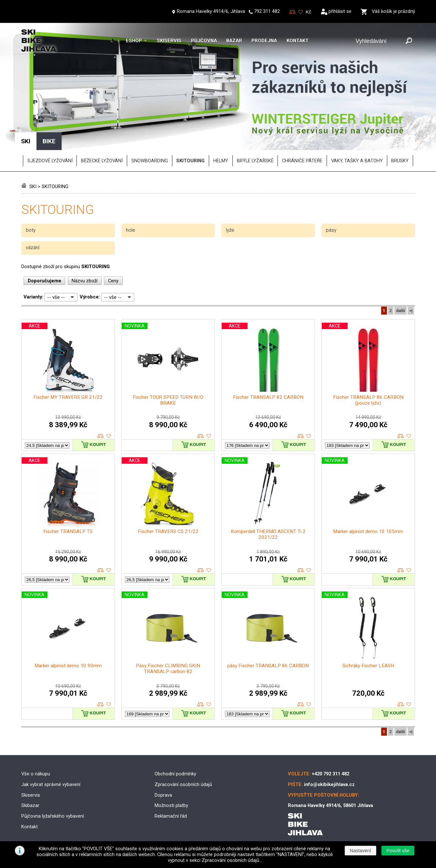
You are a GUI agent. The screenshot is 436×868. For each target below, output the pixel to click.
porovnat (101, 436)
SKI (33, 187)
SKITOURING (55, 187)
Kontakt (298, 41)
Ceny (113, 281)
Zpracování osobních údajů (183, 784)
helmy (221, 161)
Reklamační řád (171, 816)
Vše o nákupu (36, 774)
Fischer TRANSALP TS (68, 531)
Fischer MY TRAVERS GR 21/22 (68, 397)
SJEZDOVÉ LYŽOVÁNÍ (50, 161)
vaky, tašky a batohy (357, 161)
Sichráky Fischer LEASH (368, 666)
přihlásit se (340, 11)
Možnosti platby (171, 805)
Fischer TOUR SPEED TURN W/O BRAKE (168, 400)
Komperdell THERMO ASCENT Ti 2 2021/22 (268, 534)
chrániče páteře (302, 161)
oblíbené (109, 436)
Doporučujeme (45, 281)
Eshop (134, 41)
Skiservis (169, 41)
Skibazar (30, 805)
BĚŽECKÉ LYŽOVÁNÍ (102, 161)
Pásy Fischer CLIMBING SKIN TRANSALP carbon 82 (168, 669)
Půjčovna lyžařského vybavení (53, 816)
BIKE (49, 141)
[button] (398, 851)
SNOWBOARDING (150, 161)
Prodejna (264, 41)
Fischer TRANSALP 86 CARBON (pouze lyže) (368, 400)
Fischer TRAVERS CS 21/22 (168, 531)
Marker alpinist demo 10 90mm (68, 666)
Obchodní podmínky (175, 774)
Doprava (163, 795)
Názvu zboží (85, 281)
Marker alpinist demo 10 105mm (368, 531)
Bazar (234, 41)
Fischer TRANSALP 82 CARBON (268, 397)
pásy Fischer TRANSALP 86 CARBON (268, 666)
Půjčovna (204, 41)
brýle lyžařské (255, 161)
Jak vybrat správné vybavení (51, 784)
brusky (400, 161)
